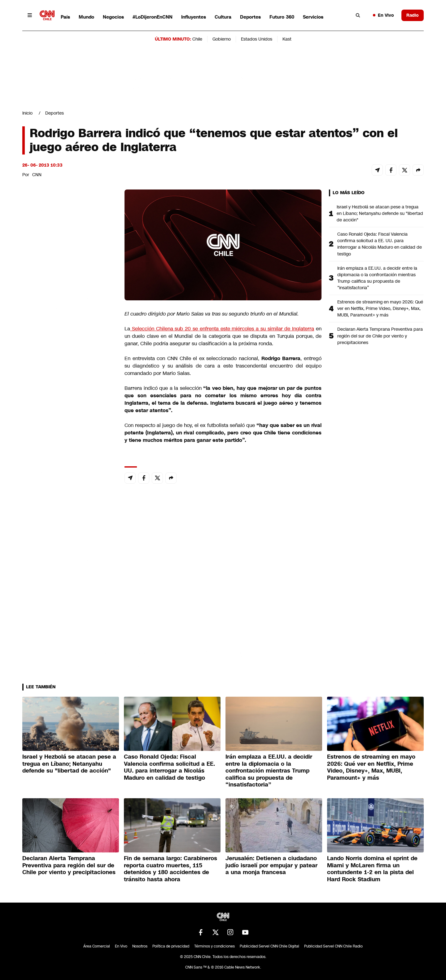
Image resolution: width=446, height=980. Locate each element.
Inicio (27, 113)
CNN (37, 175)
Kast (287, 39)
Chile (197, 39)
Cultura (223, 17)
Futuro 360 (282, 17)
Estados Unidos (257, 39)
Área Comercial (97, 946)
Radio (413, 15)
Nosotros (140, 946)
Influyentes (194, 17)
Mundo (86, 17)
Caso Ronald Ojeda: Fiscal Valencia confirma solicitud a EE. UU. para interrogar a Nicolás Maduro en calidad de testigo (380, 244)
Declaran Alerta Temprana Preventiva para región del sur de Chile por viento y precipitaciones (380, 336)
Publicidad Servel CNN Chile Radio (333, 946)
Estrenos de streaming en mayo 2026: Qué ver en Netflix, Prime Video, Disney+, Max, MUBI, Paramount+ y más (380, 308)
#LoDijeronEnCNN (153, 17)
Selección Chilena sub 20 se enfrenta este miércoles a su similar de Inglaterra (222, 329)
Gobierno (222, 39)
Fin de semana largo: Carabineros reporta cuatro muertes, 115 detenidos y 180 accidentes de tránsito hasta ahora (171, 869)
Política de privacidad (171, 946)
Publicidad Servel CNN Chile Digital (269, 946)
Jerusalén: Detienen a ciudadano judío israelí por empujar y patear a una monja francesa (271, 865)
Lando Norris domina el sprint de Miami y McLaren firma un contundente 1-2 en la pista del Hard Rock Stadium (372, 869)
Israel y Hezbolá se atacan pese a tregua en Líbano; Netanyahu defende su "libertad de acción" (380, 213)
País (65, 17)
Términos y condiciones (214, 946)
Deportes (250, 17)
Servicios (313, 17)
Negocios (113, 17)
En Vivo (383, 15)
